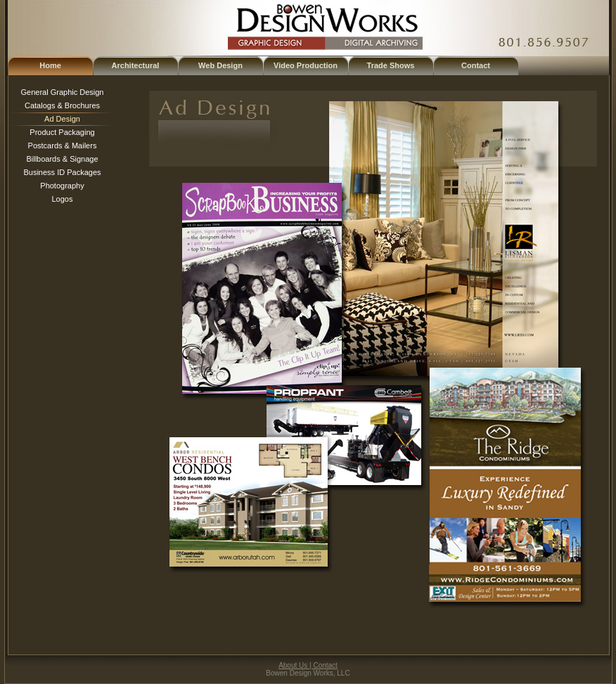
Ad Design (62, 119)
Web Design (220, 65)
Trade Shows (391, 65)
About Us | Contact (308, 665)
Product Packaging (62, 132)
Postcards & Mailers (63, 146)
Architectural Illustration (136, 68)
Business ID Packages (62, 172)
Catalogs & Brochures (62, 105)
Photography (62, 186)
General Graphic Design (62, 92)
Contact (476, 65)
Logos (63, 199)
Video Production (306, 65)
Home (50, 65)
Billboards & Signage (62, 159)
